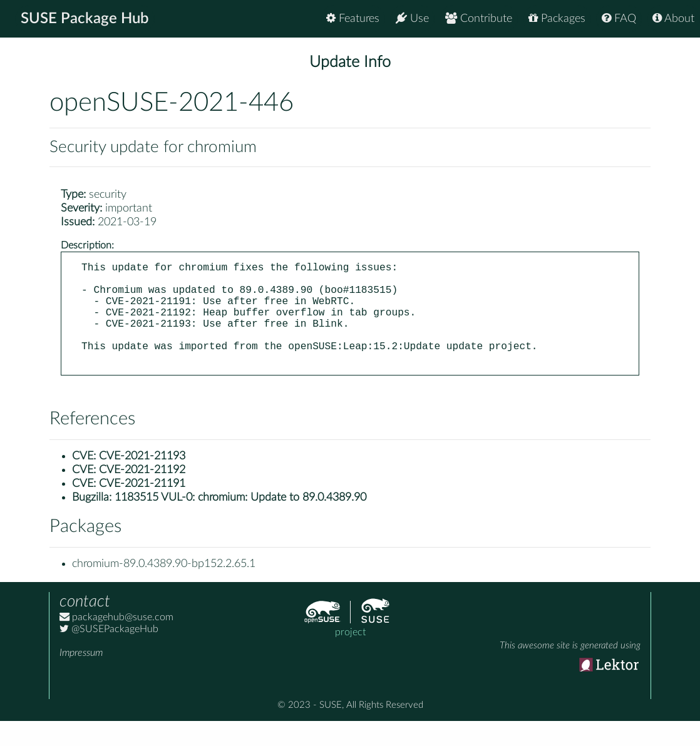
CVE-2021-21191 (142, 509)
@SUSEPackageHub (109, 654)
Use (412, 18)
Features (353, 18)
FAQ (619, 18)
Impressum (81, 678)
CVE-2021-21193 (142, 481)
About (673, 18)
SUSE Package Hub (85, 19)
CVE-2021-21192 (142, 495)
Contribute (479, 18)
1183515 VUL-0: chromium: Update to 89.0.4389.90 (240, 523)
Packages (557, 18)
